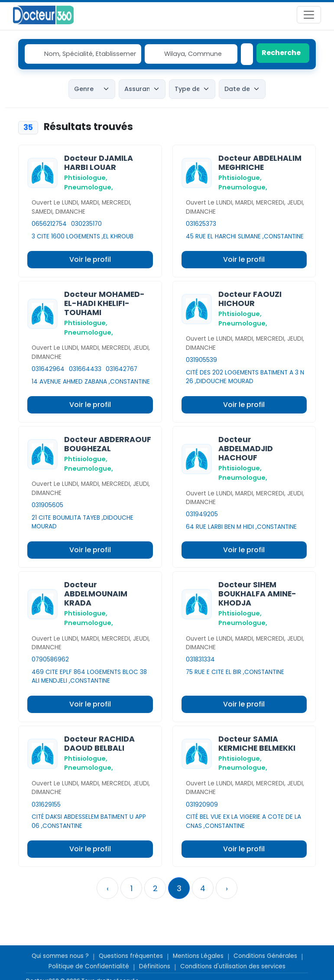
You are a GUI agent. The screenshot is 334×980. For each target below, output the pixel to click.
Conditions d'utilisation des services (233, 966)
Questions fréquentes (131, 956)
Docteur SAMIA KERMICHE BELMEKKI (257, 744)
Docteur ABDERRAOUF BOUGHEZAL (108, 444)
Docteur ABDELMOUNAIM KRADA (96, 594)
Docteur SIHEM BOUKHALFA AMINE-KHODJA (257, 594)
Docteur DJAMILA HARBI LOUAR (99, 163)
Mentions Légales (198, 956)
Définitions (155, 966)
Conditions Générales (265, 956)
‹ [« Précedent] (108, 888)
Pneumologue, (89, 187)
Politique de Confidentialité (89, 966)
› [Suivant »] (227, 888)
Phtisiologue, (86, 178)
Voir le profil (90, 259)
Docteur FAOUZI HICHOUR (250, 299)
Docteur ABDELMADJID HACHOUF (246, 449)
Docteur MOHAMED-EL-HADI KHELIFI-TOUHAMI (104, 303)
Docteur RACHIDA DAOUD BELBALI (99, 744)
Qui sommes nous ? (60, 956)
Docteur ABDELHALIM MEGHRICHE (260, 163)
